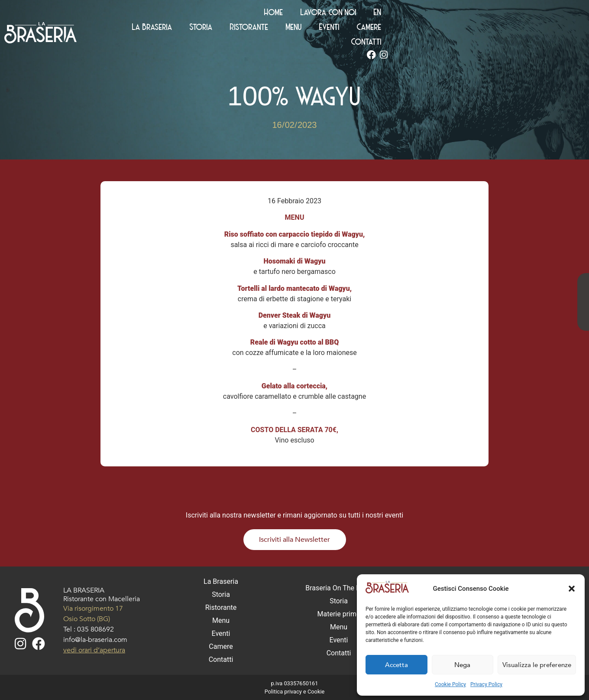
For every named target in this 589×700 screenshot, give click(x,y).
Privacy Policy (486, 684)
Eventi (437, 28)
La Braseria (260, 28)
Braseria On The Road (339, 588)
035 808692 (95, 629)
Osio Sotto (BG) (87, 619)
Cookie (316, 692)
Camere (477, 28)
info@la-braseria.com (95, 640)
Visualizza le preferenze (537, 665)
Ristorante (357, 28)
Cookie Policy (450, 684)
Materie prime (339, 614)
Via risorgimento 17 (93, 609)
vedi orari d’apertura (94, 650)
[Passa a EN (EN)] (558, 13)
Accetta (396, 665)
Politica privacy (283, 692)
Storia (309, 28)
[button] (572, 589)
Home (454, 13)
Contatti (521, 28)
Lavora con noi (509, 13)
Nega (462, 665)
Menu (401, 28)
